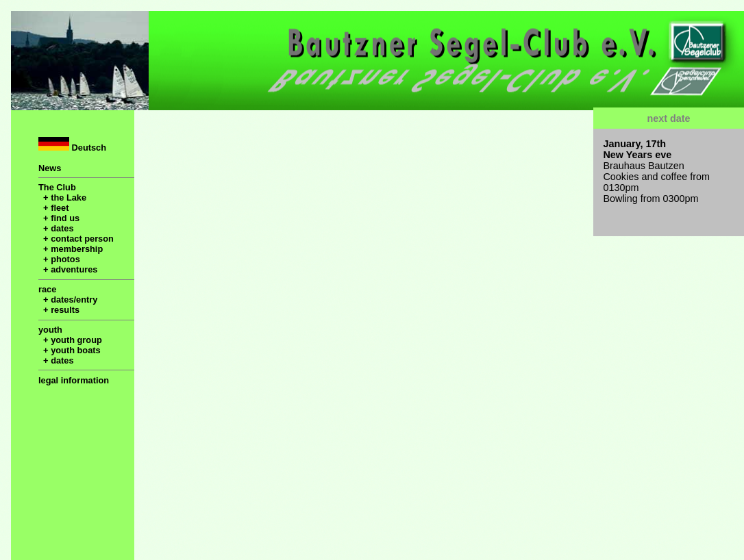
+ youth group (70, 340)
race (47, 289)
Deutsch (72, 145)
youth (50, 330)
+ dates (56, 228)
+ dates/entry (68, 300)
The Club (57, 187)
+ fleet (53, 208)
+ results (59, 310)
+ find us (59, 218)
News (50, 168)
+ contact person (76, 239)
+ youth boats (70, 350)
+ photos (59, 259)
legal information (74, 380)
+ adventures (68, 269)
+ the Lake (62, 198)
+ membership (71, 249)
